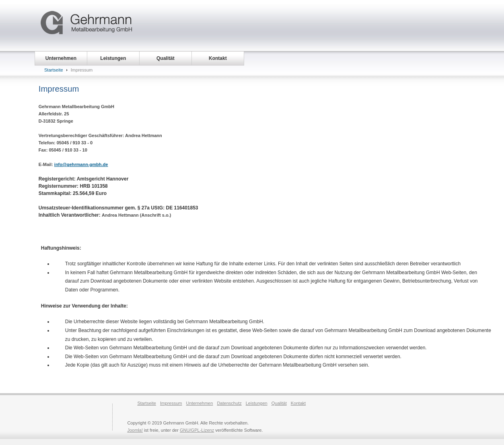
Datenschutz (229, 403)
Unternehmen (200, 403)
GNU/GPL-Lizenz (197, 430)
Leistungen (257, 403)
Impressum (171, 403)
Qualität (279, 403)
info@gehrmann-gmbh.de (81, 164)
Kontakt (298, 403)
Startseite (54, 70)
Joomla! (135, 430)
